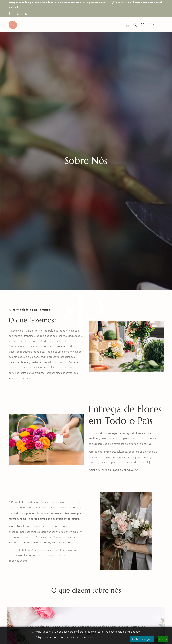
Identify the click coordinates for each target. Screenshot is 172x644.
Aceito (163, 639)
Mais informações (142, 639)
